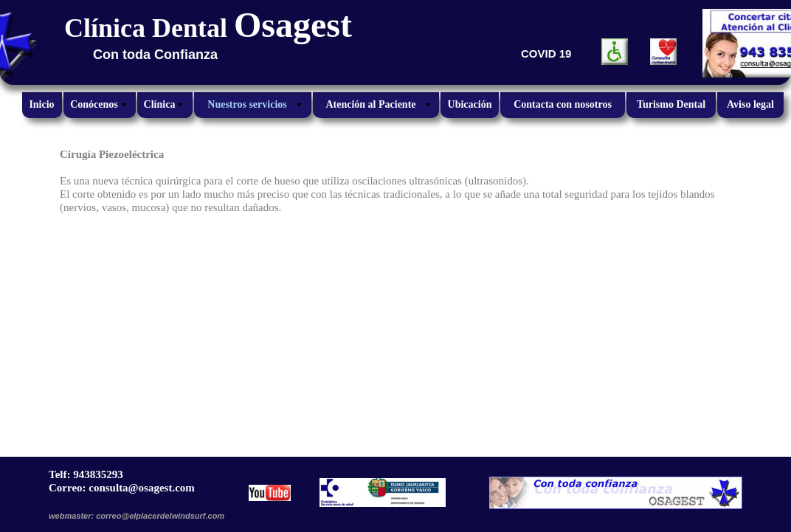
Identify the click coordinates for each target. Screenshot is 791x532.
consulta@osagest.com (142, 488)
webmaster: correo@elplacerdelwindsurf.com (137, 516)
